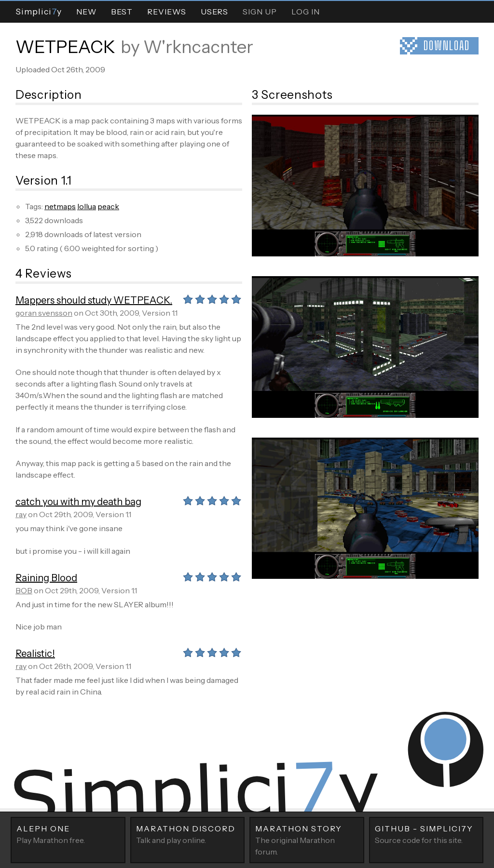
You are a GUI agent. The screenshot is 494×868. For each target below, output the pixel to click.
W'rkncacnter (198, 47)
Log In (306, 12)
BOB (24, 590)
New (86, 12)
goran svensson (44, 313)
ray (21, 514)
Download (447, 46)
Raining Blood (46, 578)
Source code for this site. (426, 834)
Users (214, 12)
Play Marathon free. (68, 834)
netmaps (60, 206)
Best (122, 12)
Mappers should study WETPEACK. (94, 300)
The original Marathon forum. (307, 840)
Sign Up (260, 12)
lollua (87, 206)
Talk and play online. (188, 834)
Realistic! (35, 654)
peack (108, 206)
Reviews (167, 12)
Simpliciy (39, 11)
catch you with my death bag (78, 502)
